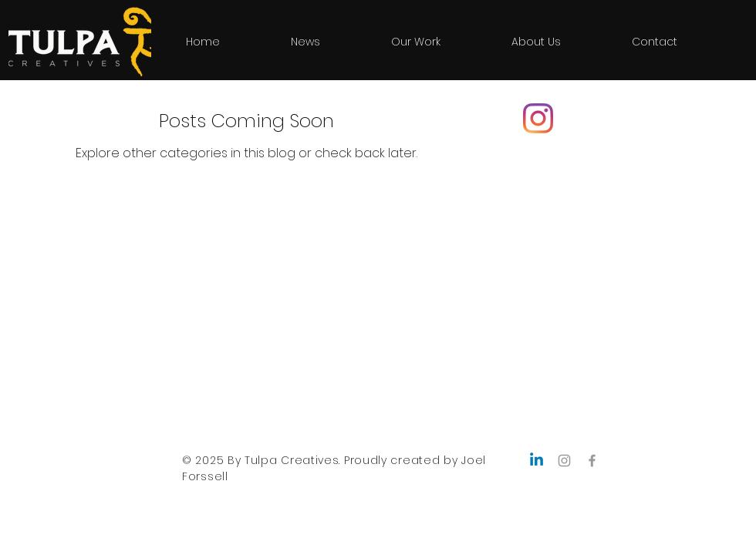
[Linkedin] (537, 461)
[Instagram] (538, 118)
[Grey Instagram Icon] (564, 461)
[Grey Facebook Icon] (592, 461)
